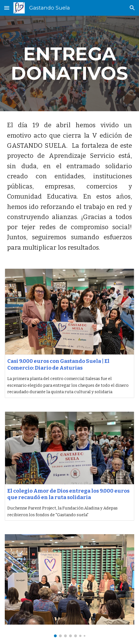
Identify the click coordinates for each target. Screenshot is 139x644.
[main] (69, 63)
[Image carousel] (69, 586)
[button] (7, 8)
